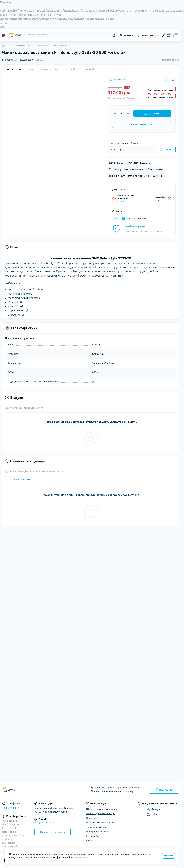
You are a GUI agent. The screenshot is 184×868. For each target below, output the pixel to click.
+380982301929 (11, 808)
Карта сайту (93, 836)
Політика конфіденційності (102, 822)
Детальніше (81, 858)
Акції (89, 841)
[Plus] (128, 113)
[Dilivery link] (170, 198)
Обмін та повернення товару (102, 809)
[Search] (114, 35)
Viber (152, 814)
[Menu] (4, 35)
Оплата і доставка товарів (101, 813)
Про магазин (93, 818)
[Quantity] (121, 113)
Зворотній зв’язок (96, 827)
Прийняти (168, 856)
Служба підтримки (135, 226)
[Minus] (115, 113)
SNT (17, 60)
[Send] (166, 150)
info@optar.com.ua (45, 822)
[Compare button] (173, 80)
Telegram (154, 809)
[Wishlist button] (166, 80)
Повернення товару (97, 832)
